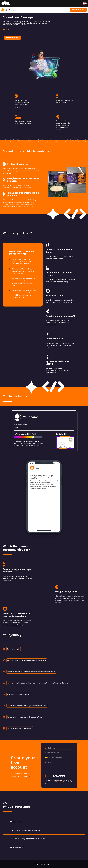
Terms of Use (67, 782)
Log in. (31, 776)
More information (44, 864)
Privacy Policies (55, 782)
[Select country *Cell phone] (46, 757)
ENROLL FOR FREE (78, 10)
